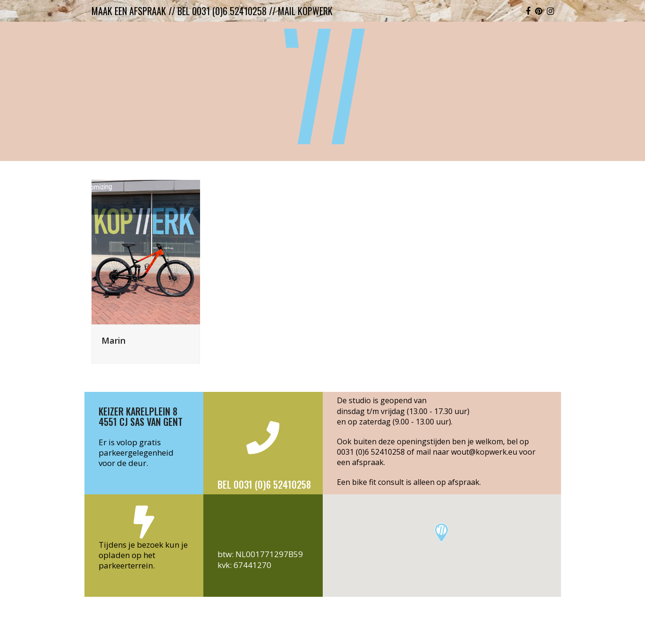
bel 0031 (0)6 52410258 (222, 11)
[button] (441, 533)
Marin (113, 340)
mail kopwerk (305, 11)
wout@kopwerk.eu (484, 452)
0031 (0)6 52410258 (371, 452)
